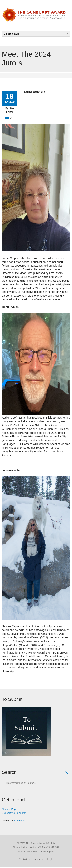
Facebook (20, 821)
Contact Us (25, 859)
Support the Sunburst (14, 813)
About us (39, 859)
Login (50, 859)
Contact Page (10, 809)
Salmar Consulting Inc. (43, 852)
